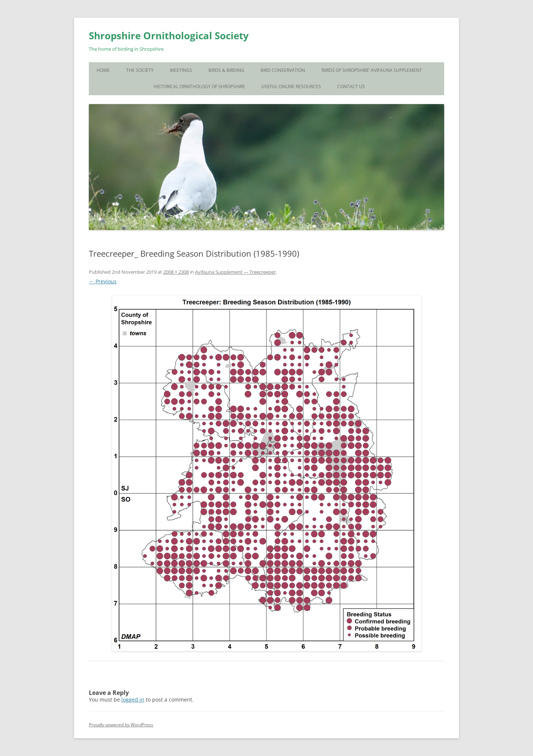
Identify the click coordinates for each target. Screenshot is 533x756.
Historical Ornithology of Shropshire (199, 86)
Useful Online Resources (291, 86)
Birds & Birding (226, 70)
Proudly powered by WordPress (121, 725)
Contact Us (351, 86)
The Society (140, 70)
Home (103, 70)
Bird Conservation (283, 70)
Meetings (181, 70)
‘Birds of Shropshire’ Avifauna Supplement (372, 70)
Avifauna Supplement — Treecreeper (235, 272)
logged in (133, 700)
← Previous (103, 281)
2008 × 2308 (176, 272)
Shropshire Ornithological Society (169, 36)
